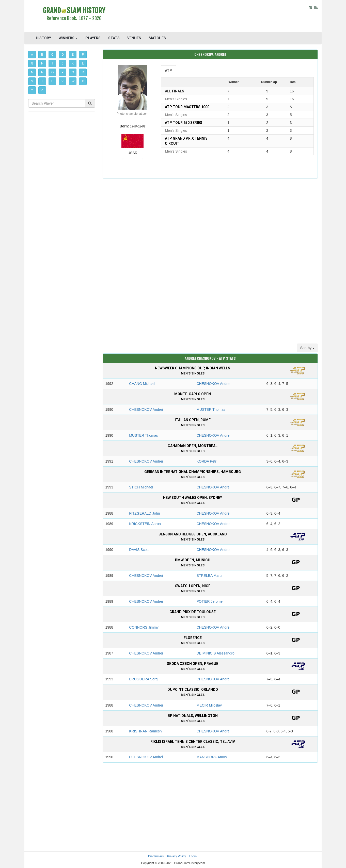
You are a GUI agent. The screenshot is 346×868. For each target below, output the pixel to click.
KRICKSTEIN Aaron (145, 524)
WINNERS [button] (68, 38)
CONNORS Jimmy (144, 627)
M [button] (32, 72)
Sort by (307, 348)
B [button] (42, 55)
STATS (114, 38)
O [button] (52, 72)
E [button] (73, 55)
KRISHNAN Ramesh (145, 731)
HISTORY (43, 38)
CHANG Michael (142, 384)
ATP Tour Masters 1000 (187, 107)
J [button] (62, 63)
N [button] (42, 72)
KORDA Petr (206, 461)
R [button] (83, 72)
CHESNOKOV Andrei (213, 384)
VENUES (134, 38)
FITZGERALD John (144, 513)
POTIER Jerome (209, 601)
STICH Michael (141, 487)
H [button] (42, 63)
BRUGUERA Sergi (144, 679)
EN (310, 7)
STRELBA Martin (210, 576)
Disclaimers (156, 856)
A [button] (32, 55)
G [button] (32, 63)
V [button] (62, 81)
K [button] (73, 63)
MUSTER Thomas (211, 410)
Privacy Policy (177, 856)
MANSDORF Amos (211, 757)
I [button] (52, 63)
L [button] (83, 63)
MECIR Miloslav (209, 705)
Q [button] (73, 72)
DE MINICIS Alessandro (215, 653)
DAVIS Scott (139, 550)
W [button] (73, 81)
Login (193, 856)
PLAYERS (93, 38)
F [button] (83, 55)
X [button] (83, 81)
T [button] (42, 81)
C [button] (52, 55)
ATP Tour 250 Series (184, 123)
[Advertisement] (210, 17)
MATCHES (157, 38)
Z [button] (42, 90)
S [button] (32, 81)
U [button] (52, 81)
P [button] (62, 72)
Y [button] (32, 90)
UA (316, 7)
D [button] (63, 55)
